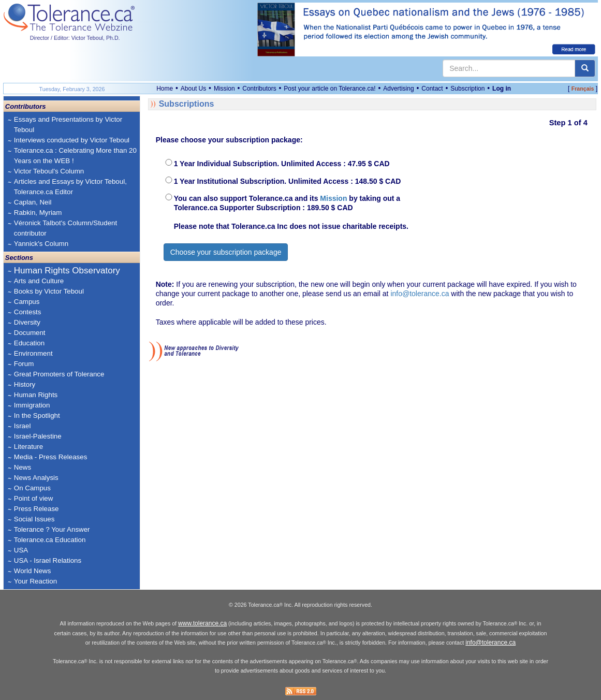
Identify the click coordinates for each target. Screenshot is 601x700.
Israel (23, 426)
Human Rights (36, 395)
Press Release (36, 509)
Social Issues (34, 519)
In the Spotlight (37, 415)
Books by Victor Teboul (49, 291)
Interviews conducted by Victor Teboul (72, 140)
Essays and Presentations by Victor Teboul (68, 125)
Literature (28, 447)
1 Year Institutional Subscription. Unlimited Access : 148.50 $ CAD (288, 181)
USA (21, 550)
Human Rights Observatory (67, 271)
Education (29, 343)
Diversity (27, 322)
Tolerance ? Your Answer (52, 529)
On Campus (32, 488)
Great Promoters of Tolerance (59, 374)
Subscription (467, 89)
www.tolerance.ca (202, 623)
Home (165, 89)
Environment (33, 353)
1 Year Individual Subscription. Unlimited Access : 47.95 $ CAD (282, 164)
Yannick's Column (41, 244)
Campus (27, 302)
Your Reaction (35, 581)
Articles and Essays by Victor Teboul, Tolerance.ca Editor (70, 187)
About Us (193, 89)
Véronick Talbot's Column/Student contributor (65, 228)
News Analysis (36, 478)
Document (30, 333)
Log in (502, 89)
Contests (28, 312)
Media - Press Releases (50, 457)
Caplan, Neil (33, 202)
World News (33, 571)
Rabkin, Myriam (38, 213)
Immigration (32, 405)
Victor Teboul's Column (49, 171)
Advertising (398, 89)
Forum (24, 364)
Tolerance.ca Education (50, 540)
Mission (224, 89)
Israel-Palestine (38, 436)
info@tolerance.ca (420, 294)
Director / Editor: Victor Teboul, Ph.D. (75, 38)
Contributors (259, 89)
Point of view (34, 498)
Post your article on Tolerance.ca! (329, 89)
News (23, 467)
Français (583, 89)
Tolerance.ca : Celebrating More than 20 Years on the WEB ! (75, 156)
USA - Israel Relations (48, 560)
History (25, 384)
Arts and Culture (39, 281)
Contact (432, 89)
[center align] (585, 68)
